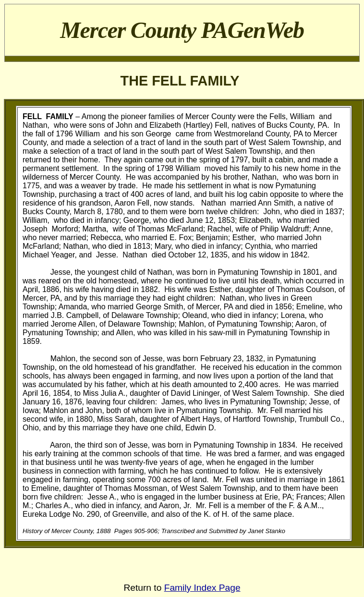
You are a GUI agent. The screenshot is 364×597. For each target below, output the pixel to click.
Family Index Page (202, 588)
